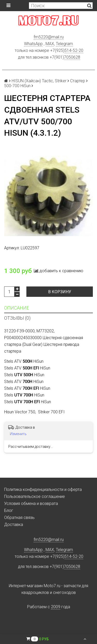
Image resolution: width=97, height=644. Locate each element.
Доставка (14, 525)
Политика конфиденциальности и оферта (43, 489)
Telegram (64, 44)
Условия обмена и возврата (31, 503)
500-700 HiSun (17, 86)
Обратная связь (19, 518)
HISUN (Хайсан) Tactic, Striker (39, 81)
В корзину (60, 292)
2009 (56, 607)
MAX (50, 44)
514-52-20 (74, 50)
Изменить (18, 434)
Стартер (78, 81)
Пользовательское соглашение (35, 496)
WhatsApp (33, 44)
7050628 (72, 57)
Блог (9, 511)
